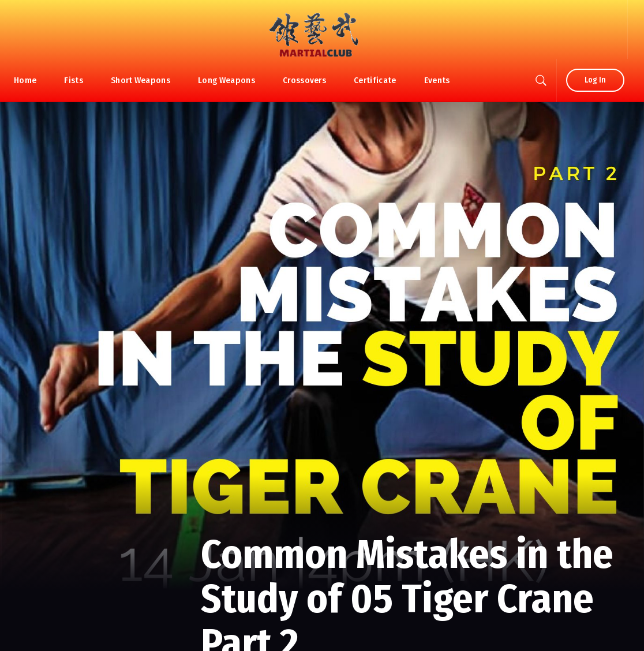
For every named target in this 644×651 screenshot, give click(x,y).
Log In (595, 80)
